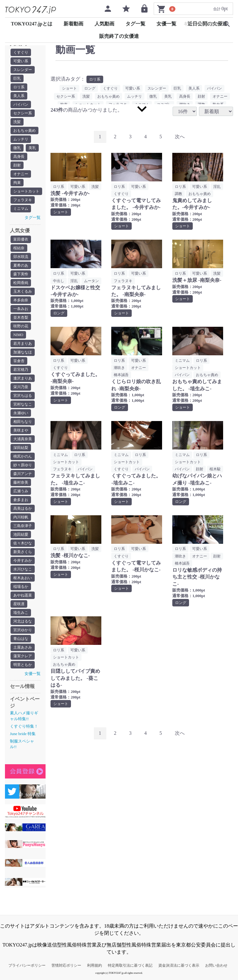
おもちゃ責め (24, 131)
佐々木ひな (23, 543)
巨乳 (17, 78)
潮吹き (119, 368)
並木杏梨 (21, 317)
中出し (59, 281)
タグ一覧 (135, 24)
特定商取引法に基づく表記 (130, 965)
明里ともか (23, 665)
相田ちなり (23, 422)
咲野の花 (21, 326)
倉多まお (21, 500)
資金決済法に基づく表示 (179, 965)
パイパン (21, 104)
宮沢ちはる (23, 396)
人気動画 (104, 24)
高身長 (19, 157)
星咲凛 (19, 604)
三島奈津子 (23, 526)
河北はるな (23, 621)
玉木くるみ (23, 291)
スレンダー (23, 70)
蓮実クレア (23, 656)
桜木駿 (215, 469)
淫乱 (217, 187)
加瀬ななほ (23, 352)
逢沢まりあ (23, 378)
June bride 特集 (23, 734)
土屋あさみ (23, 647)
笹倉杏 (19, 361)
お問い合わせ (216, 965)
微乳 (17, 148)
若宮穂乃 (21, 370)
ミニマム (21, 209)
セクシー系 (23, 113)
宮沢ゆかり (23, 630)
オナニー (21, 174)
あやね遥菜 (23, 595)
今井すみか (23, 561)
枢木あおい (23, 578)
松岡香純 (21, 283)
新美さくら (23, 552)
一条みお (21, 309)
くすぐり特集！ (24, 726)
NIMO (18, 335)
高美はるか (23, 508)
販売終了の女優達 (119, 36)
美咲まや (21, 430)
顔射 (17, 165)
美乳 (32, 148)
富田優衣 (21, 239)
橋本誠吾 (121, 375)
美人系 (19, 96)
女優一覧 (166, 24)
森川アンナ (23, 474)
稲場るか (21, 587)
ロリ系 (19, 87)
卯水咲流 (21, 257)
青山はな (21, 639)
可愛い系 (21, 61)
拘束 (17, 183)
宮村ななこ (23, 404)
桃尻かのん (23, 456)
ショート (69, 88)
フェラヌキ (23, 200)
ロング (90, 88)
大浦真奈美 (23, 439)
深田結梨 (21, 448)
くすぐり (21, 52)
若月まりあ (23, 344)
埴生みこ (21, 613)
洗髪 (17, 122)
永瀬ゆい (21, 413)
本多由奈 (21, 300)
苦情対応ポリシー (66, 965)
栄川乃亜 (21, 387)
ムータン (91, 281)
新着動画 (73, 24)
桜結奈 (19, 248)
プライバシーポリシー (27, 965)
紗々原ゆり (23, 465)
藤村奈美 (21, 482)
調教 (178, 194)
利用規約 (95, 965)
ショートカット (26, 191)
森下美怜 (21, 274)
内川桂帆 (21, 517)
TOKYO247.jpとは (32, 24)
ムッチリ (21, 139)
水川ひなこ (23, 569)
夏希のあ (21, 265)
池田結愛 (21, 534)
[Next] (180, 137)
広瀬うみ (21, 491)
